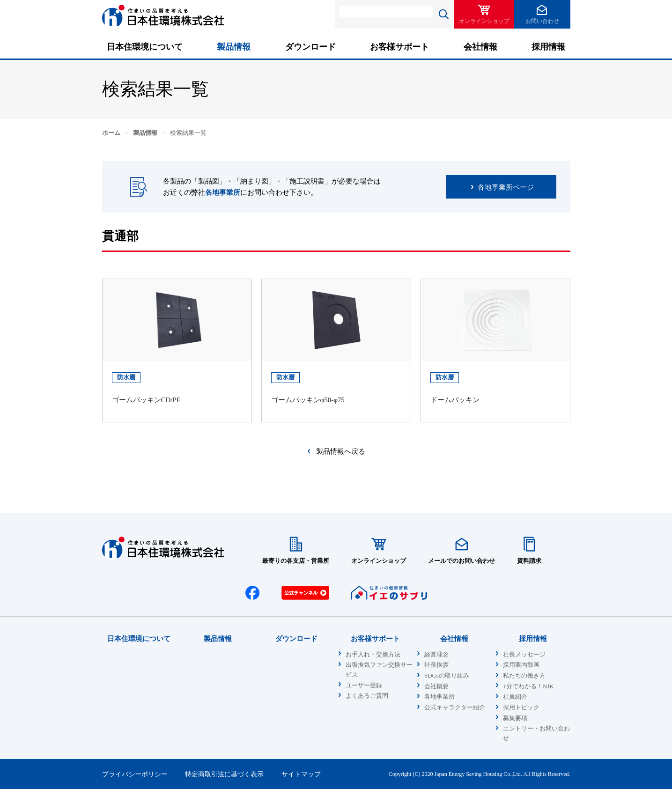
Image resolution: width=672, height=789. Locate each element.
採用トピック (521, 708)
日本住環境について (145, 47)
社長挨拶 (436, 665)
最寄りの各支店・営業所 (296, 561)
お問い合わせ (542, 21)
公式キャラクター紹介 (455, 708)
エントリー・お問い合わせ (536, 734)
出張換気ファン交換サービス (379, 670)
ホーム (111, 133)
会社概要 (436, 686)
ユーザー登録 (364, 686)
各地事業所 (223, 192)
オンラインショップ (484, 21)
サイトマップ (301, 774)
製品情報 (234, 47)
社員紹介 (515, 697)
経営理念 (436, 655)
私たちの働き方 (524, 676)
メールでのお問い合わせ (462, 561)
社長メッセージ (524, 655)
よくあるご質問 (367, 696)
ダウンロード (310, 47)
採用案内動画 (521, 665)
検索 (444, 14)
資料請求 (529, 561)
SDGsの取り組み (447, 676)
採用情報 (548, 47)
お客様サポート (399, 47)
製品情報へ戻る (341, 451)
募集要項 (515, 718)
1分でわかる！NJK (528, 686)
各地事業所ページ (506, 187)
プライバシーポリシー (135, 774)
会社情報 (480, 47)
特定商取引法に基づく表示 (224, 774)
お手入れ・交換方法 (373, 655)
